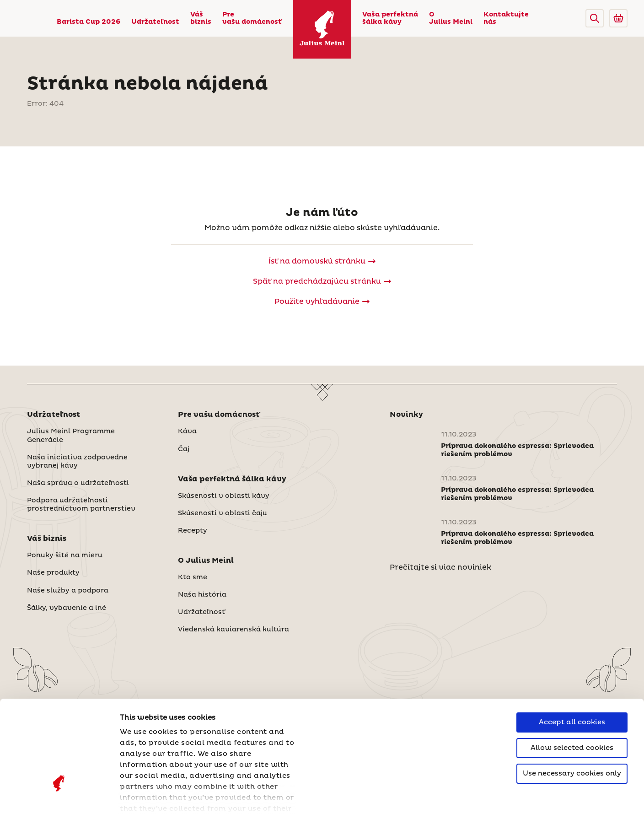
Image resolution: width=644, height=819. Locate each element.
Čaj (184, 449)
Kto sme (193, 577)
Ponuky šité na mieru (65, 555)
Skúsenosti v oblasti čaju (223, 513)
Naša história (202, 595)
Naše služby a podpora (68, 591)
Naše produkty (53, 573)
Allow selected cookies (572, 672)
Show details (144, 801)
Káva (187, 431)
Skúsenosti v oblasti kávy (224, 496)
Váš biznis (201, 18)
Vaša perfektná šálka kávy (390, 18)
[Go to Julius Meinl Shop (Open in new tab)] (618, 18)
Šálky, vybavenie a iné (67, 608)
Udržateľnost (155, 22)
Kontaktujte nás (506, 18)
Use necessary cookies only (572, 698)
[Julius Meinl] (322, 29)
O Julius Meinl (451, 18)
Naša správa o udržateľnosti (78, 483)
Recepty (193, 531)
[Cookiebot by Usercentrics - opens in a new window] (59, 801)
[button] (595, 18)
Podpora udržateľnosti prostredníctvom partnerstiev (81, 505)
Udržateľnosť (201, 612)
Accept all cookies (572, 647)
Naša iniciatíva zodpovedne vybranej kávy (77, 462)
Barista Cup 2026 (89, 22)
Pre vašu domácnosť (252, 18)
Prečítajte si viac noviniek (440, 567)
